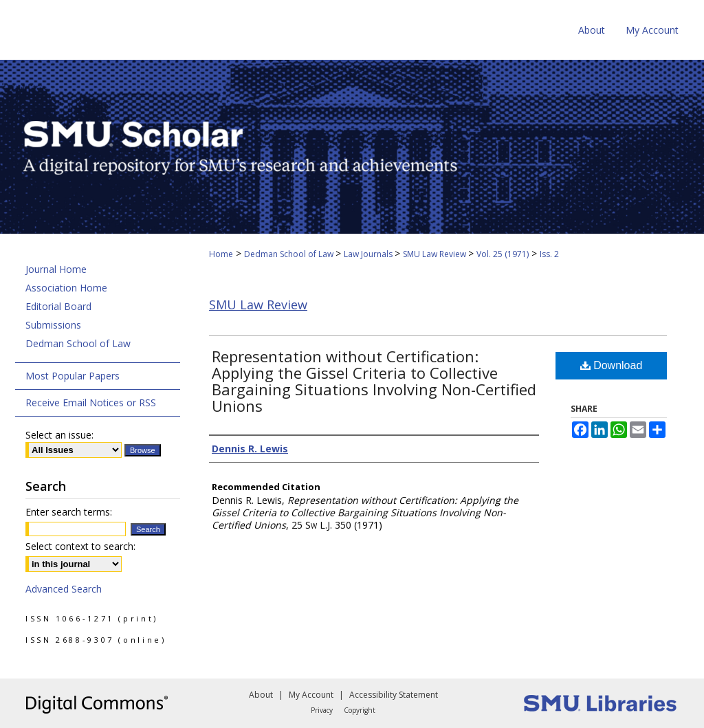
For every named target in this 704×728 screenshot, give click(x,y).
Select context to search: (80, 546)
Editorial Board (58, 306)
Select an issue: (59, 435)
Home (221, 254)
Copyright (360, 710)
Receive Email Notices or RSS (91, 402)
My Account (311, 695)
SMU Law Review (436, 254)
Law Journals (369, 254)
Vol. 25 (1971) (503, 254)
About (261, 695)
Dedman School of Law (290, 254)
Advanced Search (64, 589)
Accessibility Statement (394, 695)
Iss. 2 (549, 254)
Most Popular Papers (73, 376)
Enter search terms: (69, 512)
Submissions (53, 325)
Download (612, 365)
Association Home (66, 288)
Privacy (322, 710)
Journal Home (56, 269)
